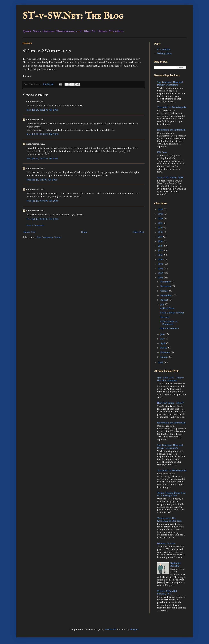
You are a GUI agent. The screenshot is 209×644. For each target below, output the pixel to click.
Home (84, 232)
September (166, 295)
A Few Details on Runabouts (169, 323)
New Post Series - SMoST (170, 403)
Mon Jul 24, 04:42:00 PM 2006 (43, 134)
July (163, 304)
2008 (161, 269)
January (165, 357)
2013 (161, 255)
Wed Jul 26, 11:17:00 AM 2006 (42, 180)
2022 (161, 219)
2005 (161, 363)
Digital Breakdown (169, 329)
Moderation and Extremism (171, 130)
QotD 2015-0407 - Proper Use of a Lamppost (170, 379)
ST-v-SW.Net (164, 50)
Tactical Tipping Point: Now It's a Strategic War (171, 494)
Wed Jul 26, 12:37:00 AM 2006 (42, 159)
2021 (161, 223)
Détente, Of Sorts (166, 543)
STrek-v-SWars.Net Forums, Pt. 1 (167, 592)
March (164, 348)
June (163, 334)
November (166, 286)
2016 (161, 241)
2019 (161, 228)
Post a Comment (35, 225)
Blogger (134, 629)
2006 (161, 278)
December (166, 282)
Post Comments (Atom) (49, 237)
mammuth (110, 629)
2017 (161, 237)
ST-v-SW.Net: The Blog (73, 16)
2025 (161, 210)
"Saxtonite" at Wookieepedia (172, 107)
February (166, 352)
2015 (161, 246)
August (165, 300)
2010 (161, 260)
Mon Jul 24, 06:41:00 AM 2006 (42, 110)
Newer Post (29, 232)
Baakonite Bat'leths (175, 565)
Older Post (138, 232)
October (165, 291)
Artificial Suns (167, 308)
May (163, 339)
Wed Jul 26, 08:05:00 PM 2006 (42, 219)
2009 (161, 264)
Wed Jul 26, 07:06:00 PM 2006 (42, 201)
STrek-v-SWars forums (172, 313)
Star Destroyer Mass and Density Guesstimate (170, 84)
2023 (161, 214)
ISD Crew (162, 152)
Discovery (165, 317)
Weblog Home (165, 53)
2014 (161, 250)
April (163, 343)
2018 (161, 232)
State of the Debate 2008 (170, 178)
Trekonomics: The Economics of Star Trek (169, 520)
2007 (161, 273)
